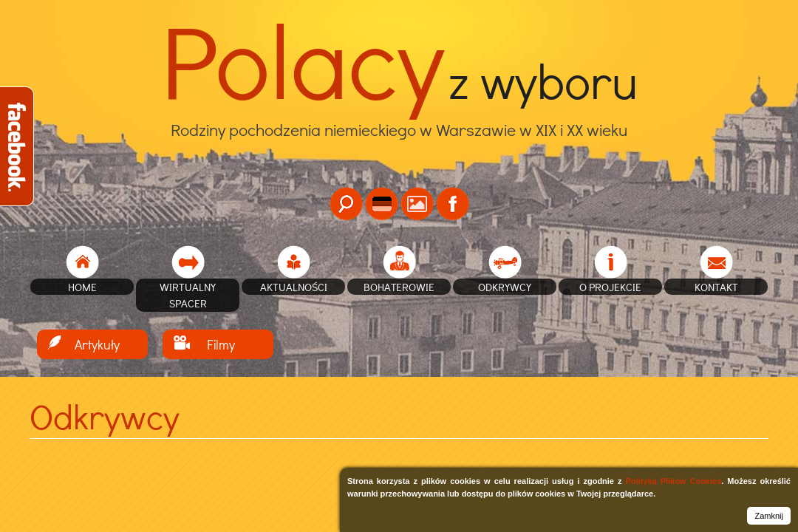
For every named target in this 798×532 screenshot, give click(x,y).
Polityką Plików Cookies (673, 481)
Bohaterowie (399, 287)
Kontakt (716, 287)
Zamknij (769, 516)
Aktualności (294, 287)
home (82, 287)
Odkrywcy (505, 287)
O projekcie (610, 287)
